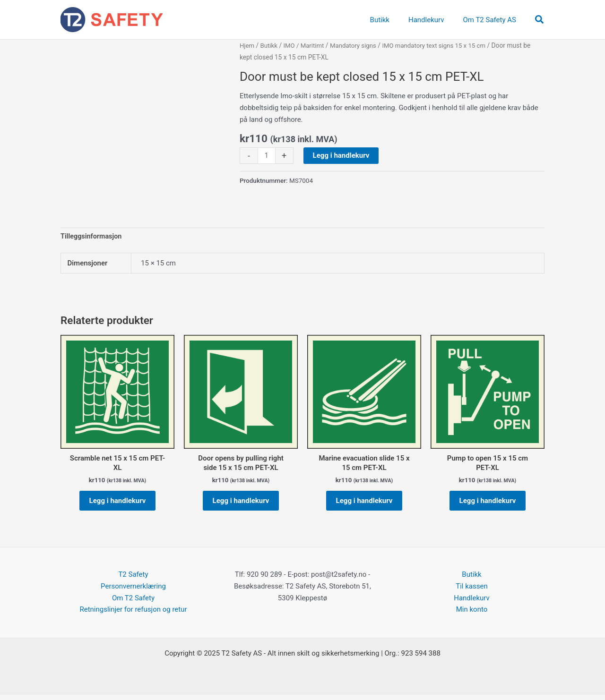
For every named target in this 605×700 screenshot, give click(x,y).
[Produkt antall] (267, 156)
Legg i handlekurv (342, 155)
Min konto (472, 615)
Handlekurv (472, 603)
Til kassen (471, 591)
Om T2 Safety (133, 603)
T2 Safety (133, 580)
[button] (540, 20)
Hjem (247, 45)
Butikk (270, 45)
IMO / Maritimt (306, 45)
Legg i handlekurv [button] (118, 504)
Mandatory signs (357, 45)
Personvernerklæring (133, 591)
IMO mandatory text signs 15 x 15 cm (442, 45)
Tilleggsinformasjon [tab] (92, 237)
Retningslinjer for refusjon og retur (133, 615)
